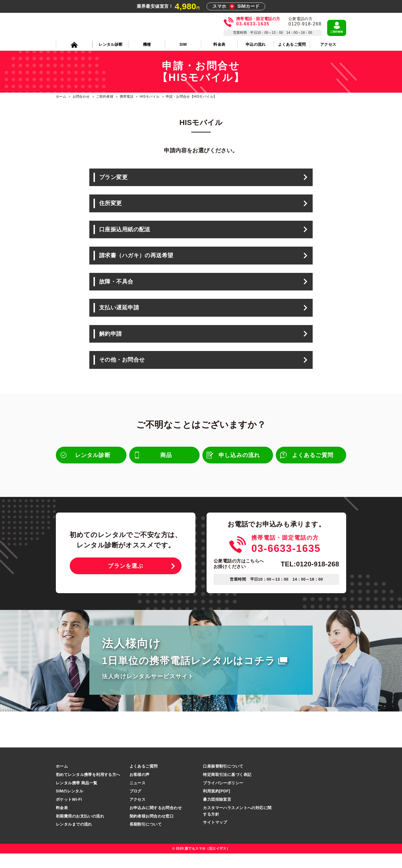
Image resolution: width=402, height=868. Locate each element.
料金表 (62, 822)
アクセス (138, 814)
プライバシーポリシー (223, 797)
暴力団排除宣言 (217, 814)
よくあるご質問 (144, 780)
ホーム (62, 780)
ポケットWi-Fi (69, 814)
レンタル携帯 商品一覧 (77, 797)
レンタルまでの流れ (74, 839)
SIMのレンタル (70, 806)
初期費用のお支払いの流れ (80, 830)
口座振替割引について (223, 780)
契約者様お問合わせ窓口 (152, 830)
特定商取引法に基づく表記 (227, 789)
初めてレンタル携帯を (88, 789)
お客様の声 (140, 789)
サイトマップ (215, 837)
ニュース (138, 797)
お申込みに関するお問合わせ (156, 822)
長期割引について (146, 839)
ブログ (136, 806)
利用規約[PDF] (216, 806)
